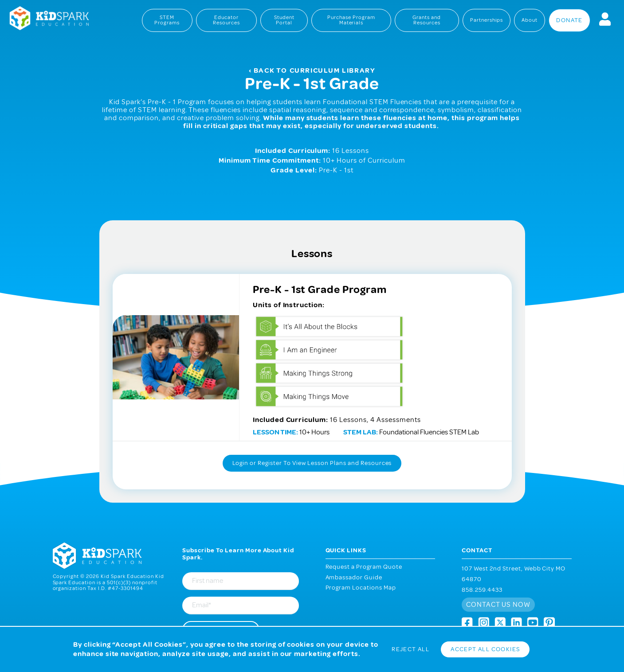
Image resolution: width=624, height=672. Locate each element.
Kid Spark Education (44, 19)
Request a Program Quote (364, 567)
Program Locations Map (361, 588)
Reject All (410, 649)
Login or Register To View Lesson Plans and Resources (312, 463)
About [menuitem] (530, 20)
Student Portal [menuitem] (284, 20)
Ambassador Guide (354, 577)
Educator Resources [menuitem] (226, 20)
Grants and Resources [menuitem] (427, 20)
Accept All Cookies (485, 649)
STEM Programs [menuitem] (167, 20)
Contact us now (498, 605)
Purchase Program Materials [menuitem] (351, 20)
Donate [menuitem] (569, 20)
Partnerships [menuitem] (487, 20)
